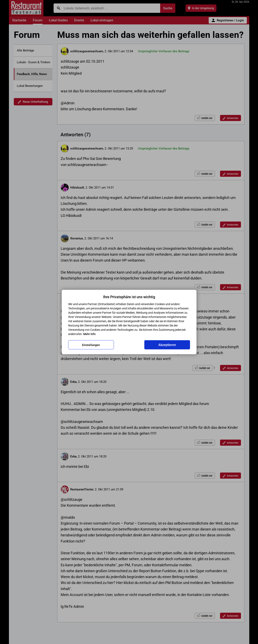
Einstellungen (91, 345)
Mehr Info (89, 334)
